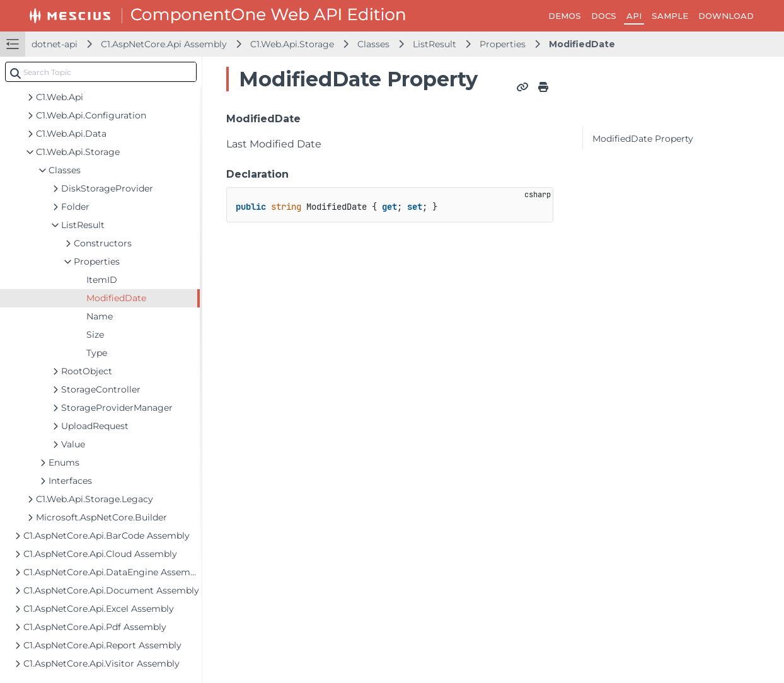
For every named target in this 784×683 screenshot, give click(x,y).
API (634, 16)
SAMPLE (670, 16)
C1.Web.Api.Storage (292, 44)
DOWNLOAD (726, 16)
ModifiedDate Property (643, 139)
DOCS (604, 16)
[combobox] (101, 72)
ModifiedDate (582, 44)
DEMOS (565, 16)
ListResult (435, 44)
